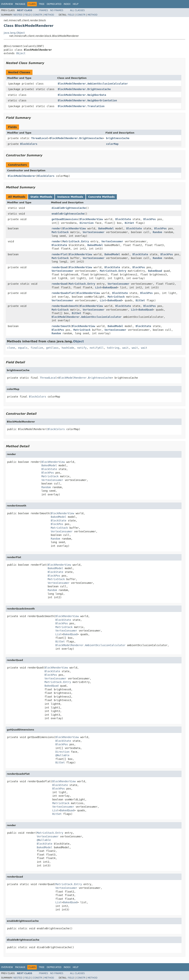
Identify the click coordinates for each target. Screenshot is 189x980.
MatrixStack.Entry (76, 241)
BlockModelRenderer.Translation (81, 106)
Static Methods (41, 197)
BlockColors (29, 144)
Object (21, 53)
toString (113, 348)
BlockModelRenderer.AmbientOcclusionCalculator (93, 84)
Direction (87, 223)
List (98, 287)
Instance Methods (70, 197)
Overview (7, 4)
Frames (43, 10)
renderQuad (59, 267)
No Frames (57, 10)
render (56, 228)
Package (20, 4)
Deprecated (54, 4)
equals (23, 348)
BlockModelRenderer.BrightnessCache (84, 89)
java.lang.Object (14, 33)
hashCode (68, 348)
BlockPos (150, 219)
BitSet (129, 223)
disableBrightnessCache (69, 208)
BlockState (123, 219)
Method (49, 15)
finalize (37, 348)
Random (157, 232)
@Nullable (62, 755)
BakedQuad (155, 271)
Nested (18, 15)
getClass (52, 348)
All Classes (77, 10)
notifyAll (97, 348)
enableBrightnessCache (68, 214)
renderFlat (59, 254)
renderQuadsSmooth (65, 306)
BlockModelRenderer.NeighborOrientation (87, 100)
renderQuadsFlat (63, 293)
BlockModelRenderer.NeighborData (82, 95)
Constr (37, 15)
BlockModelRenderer (22, 176)
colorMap (112, 144)
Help (76, 4)
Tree (42, 4)
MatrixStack (60, 232)
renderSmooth (61, 326)
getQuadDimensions (65, 219)
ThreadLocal (40, 138)
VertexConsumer (94, 232)
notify (82, 348)
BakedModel (106, 228)
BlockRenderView (91, 219)
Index (67, 4)
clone (11, 348)
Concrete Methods (102, 197)
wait (126, 348)
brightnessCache (118, 138)
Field (28, 15)
